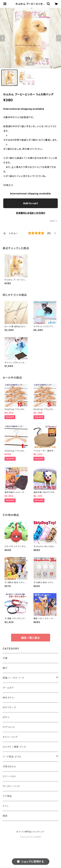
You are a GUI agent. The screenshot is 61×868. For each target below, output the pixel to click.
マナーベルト (9, 776)
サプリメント (9, 727)
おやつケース (9, 707)
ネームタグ (8, 688)
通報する (54, 221)
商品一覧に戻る (31, 638)
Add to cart (30, 203)
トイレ (6, 806)
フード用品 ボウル (12, 757)
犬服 (5, 658)
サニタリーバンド (11, 786)
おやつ (6, 717)
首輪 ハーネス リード (14, 678)
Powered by (31, 837)
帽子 (5, 668)
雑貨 (5, 816)
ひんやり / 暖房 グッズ (14, 747)
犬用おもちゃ (9, 766)
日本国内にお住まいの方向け (31, 213)
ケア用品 (7, 796)
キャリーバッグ (10, 737)
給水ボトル (8, 697)
